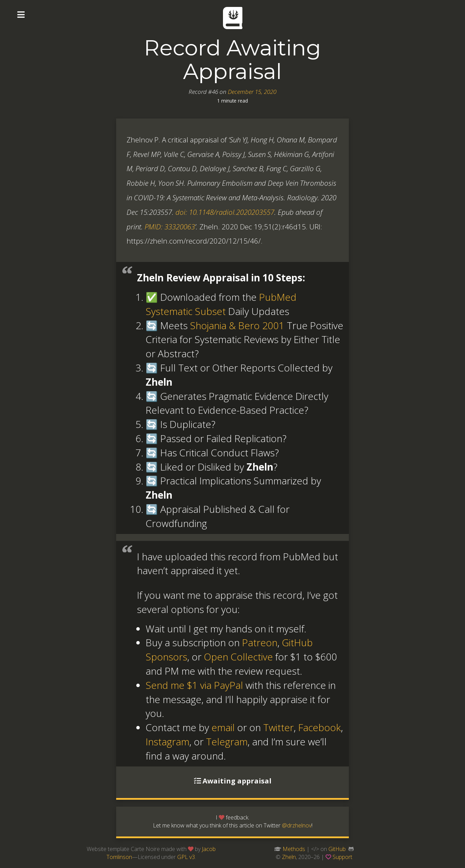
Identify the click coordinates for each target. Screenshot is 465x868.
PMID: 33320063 (170, 227)
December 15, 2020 (252, 92)
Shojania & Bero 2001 (237, 325)
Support (342, 857)
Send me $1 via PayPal (194, 685)
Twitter (278, 727)
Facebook (320, 727)
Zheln (289, 857)
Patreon (260, 642)
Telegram (227, 742)
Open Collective (238, 657)
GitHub (337, 849)
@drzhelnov (297, 825)
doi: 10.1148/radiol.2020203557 (225, 212)
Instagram (167, 742)
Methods (294, 849)
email (223, 727)
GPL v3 (186, 857)
